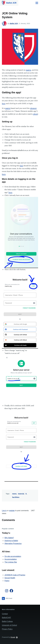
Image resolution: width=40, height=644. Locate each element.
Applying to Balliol (11, 541)
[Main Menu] (37, 3)
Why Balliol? (9, 538)
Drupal (13, 637)
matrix (28, 70)
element (33, 108)
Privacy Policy (7, 629)
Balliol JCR (11, 3)
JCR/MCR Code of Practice (15, 575)
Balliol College (7, 621)
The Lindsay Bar (11, 562)
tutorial (21, 494)
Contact (5, 614)
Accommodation (11, 559)
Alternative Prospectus (13, 544)
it (26, 494)
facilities (16, 497)
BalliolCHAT (6, 618)
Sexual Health (10, 578)
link (21, 166)
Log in (4, 511)
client (35, 114)
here (4, 174)
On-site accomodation (13, 556)
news (14, 494)
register (12, 511)
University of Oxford (9, 625)
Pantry (7, 581)
